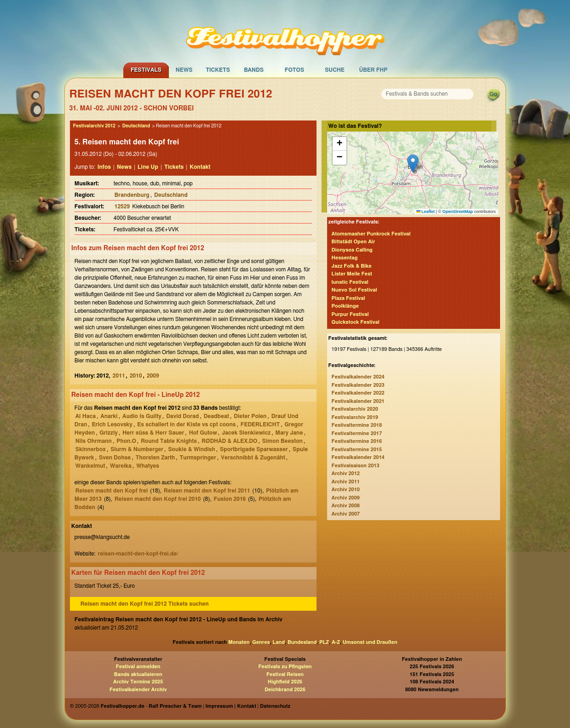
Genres (261, 642)
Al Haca (86, 416)
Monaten (239, 642)
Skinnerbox (91, 449)
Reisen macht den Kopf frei (112, 491)
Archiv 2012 (346, 473)
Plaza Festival (348, 298)
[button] (413, 163)
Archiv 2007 (346, 514)
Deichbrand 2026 (285, 690)
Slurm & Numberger (137, 449)
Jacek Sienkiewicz (246, 433)
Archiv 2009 (346, 498)
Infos (104, 167)
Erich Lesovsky (112, 424)
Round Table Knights (169, 441)
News (184, 70)
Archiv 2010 (346, 490)
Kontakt (200, 167)
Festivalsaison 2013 (356, 466)
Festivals (146, 70)
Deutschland (136, 126)
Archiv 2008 (346, 506)
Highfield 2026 (285, 682)
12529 (123, 206)
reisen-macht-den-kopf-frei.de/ (138, 554)
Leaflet (426, 212)
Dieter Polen (250, 416)
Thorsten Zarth (155, 458)
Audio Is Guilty (142, 416)
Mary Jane (289, 433)
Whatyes (148, 466)
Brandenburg (132, 195)
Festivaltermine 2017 (357, 433)
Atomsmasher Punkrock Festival (371, 234)
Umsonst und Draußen (370, 642)
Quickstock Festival (356, 322)
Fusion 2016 (230, 499)
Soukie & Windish (191, 449)
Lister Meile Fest (352, 274)
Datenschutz (275, 706)
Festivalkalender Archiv (138, 690)
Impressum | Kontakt (231, 706)
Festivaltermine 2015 (357, 450)
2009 (153, 376)
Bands (254, 70)
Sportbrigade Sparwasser (254, 449)
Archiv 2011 (346, 482)
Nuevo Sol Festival (354, 290)
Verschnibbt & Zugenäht (253, 458)
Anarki (109, 416)
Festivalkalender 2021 (358, 401)
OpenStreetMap (458, 212)
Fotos (294, 70)
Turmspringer (198, 458)
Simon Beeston (282, 441)
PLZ (324, 642)
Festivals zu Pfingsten (285, 667)
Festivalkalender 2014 (358, 457)
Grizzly (108, 433)
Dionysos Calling (352, 250)
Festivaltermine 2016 (357, 441)
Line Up (148, 167)
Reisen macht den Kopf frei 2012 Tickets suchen (145, 604)
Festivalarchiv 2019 (355, 417)
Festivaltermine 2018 (357, 425)
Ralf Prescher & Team (175, 706)
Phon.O (126, 441)
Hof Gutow (203, 433)
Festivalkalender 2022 (358, 393)
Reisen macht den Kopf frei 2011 (207, 491)
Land (279, 642)
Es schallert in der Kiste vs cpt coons (186, 424)
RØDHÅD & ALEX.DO (229, 441)
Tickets (218, 70)
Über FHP (374, 70)
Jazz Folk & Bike (352, 266)
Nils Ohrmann (94, 441)
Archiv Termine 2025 (138, 682)
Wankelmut (90, 466)
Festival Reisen (285, 674)
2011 (119, 376)
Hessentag (345, 258)
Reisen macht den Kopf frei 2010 (158, 499)
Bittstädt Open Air (354, 242)
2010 (136, 376)
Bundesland (302, 642)
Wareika (121, 466)
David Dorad (182, 416)
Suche (335, 70)
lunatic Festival (350, 282)
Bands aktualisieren (138, 674)
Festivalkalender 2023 (358, 385)
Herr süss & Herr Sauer (153, 433)
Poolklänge (345, 306)
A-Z (336, 642)
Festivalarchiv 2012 (94, 126)
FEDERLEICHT (260, 424)
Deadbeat (216, 416)
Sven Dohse (115, 458)
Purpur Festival (350, 314)
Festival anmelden (138, 667)
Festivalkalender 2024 (358, 377)
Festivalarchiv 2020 (355, 409)
